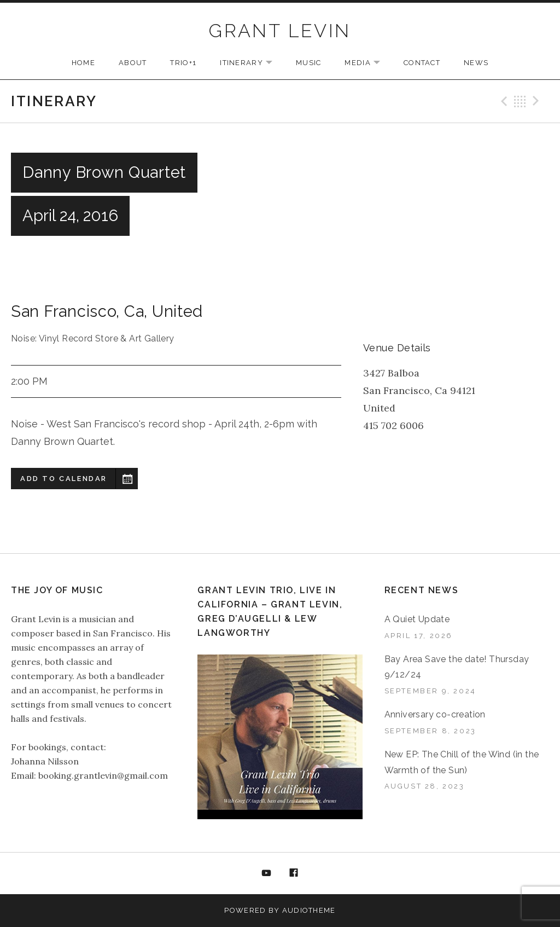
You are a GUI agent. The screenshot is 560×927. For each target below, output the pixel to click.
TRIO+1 (183, 63)
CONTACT (422, 63)
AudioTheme (309, 910)
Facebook (294, 873)
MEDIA (368, 63)
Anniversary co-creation (435, 714)
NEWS (476, 63)
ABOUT (133, 63)
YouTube (266, 873)
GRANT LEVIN (280, 31)
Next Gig (538, 101)
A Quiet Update (417, 619)
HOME (83, 63)
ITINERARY (252, 63)
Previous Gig (503, 101)
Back (520, 101)
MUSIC (309, 63)
